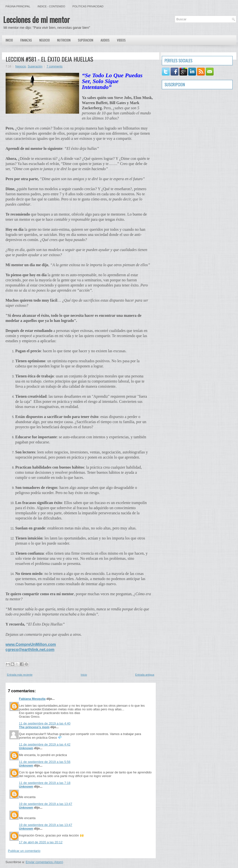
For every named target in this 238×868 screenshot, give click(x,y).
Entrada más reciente (20, 675)
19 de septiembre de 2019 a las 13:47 (46, 804)
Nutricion (64, 40)
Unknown (26, 748)
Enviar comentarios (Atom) (44, 862)
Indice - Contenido (51, 6)
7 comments (55, 66)
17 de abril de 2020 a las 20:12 (41, 842)
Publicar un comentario (24, 851)
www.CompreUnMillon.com (31, 644)
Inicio (9, 40)
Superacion (86, 40)
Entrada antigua (145, 675)
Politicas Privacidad (88, 6)
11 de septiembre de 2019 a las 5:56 (45, 762)
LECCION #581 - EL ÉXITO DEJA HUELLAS (49, 59)
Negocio (45, 40)
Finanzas (26, 40)
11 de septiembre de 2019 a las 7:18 (45, 783)
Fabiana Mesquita (32, 699)
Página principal (18, 6)
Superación (35, 66)
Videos (121, 40)
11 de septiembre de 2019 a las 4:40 (45, 723)
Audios (105, 40)
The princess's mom (34, 727)
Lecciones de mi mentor (36, 19)
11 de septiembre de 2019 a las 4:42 (45, 744)
